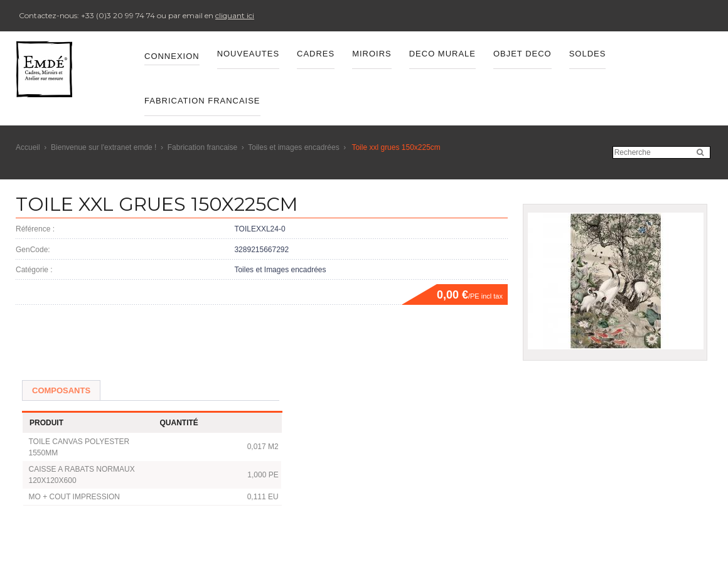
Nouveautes (248, 54)
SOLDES (588, 54)
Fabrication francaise (202, 147)
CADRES (316, 54)
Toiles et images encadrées (293, 147)
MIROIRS (372, 54)
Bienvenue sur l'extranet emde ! (104, 147)
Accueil (28, 147)
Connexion (172, 56)
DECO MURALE (442, 54)
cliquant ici (235, 15)
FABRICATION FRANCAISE (202, 101)
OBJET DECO (522, 54)
